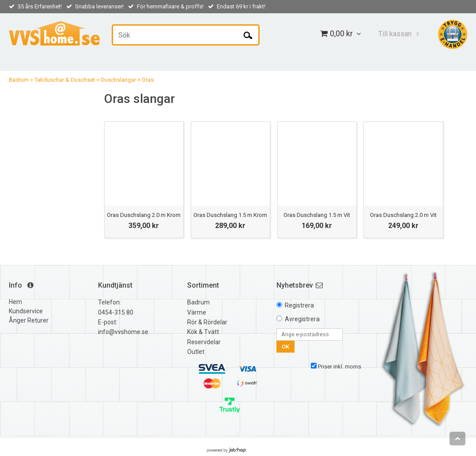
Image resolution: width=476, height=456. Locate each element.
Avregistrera (302, 319)
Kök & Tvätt (203, 332)
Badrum (19, 80)
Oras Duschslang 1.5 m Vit (317, 215)
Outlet (196, 352)
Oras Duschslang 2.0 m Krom (144, 215)
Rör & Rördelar (207, 322)
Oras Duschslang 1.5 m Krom (230, 215)
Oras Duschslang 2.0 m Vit (403, 215)
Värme (197, 312)
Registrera (299, 305)
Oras (148, 80)
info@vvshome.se (123, 332)
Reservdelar (204, 342)
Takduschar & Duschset (65, 80)
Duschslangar (118, 80)
